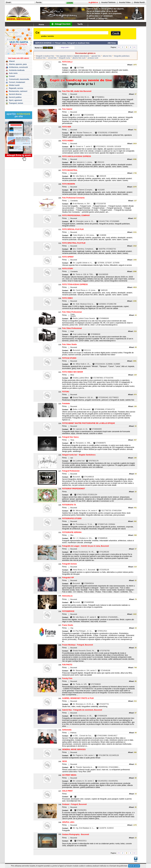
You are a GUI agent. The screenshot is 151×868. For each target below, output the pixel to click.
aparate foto (96, 56)
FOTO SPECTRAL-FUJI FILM (74, 243)
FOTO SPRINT (68, 257)
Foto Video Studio (69, 344)
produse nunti (93, 58)
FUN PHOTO (67, 665)
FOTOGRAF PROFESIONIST (74, 489)
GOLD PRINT (67, 791)
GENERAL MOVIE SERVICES (74, 749)
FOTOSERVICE (68, 611)
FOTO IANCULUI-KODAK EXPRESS (77, 156)
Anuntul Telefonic (108, 2)
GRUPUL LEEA (68, 822)
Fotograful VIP (68, 578)
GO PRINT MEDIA (69, 775)
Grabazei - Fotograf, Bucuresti (74, 804)
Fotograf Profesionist (71, 471)
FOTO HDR (67, 127)
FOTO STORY (68, 269)
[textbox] (74, 33)
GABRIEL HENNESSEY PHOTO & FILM (78, 698)
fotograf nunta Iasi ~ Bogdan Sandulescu (79, 455)
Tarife (80, 24)
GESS (64, 761)
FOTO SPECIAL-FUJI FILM (73, 229)
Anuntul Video (125, 2)
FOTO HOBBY (68, 141)
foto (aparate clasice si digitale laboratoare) (73, 56)
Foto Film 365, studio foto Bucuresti (77, 91)
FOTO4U (66, 392)
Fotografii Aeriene (69, 564)
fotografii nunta (64, 58)
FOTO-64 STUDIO (69, 358)
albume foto (107, 56)
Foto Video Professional (72, 312)
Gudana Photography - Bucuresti (76, 834)
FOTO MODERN (69, 184)
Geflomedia (67, 730)
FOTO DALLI (67, 62)
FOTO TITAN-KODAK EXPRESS (75, 284)
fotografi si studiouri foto (45, 56)
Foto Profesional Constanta (73, 198)
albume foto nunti (79, 58)
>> (134, 47)
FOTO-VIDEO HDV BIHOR (72, 372)
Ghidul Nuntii (139, 2)
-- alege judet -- (65, 47)
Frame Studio (68, 625)
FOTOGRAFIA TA (69, 505)
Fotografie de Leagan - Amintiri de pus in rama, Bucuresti (85, 546)
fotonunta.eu (67, 596)
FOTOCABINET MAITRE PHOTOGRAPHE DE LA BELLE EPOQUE (88, 423)
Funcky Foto (67, 678)
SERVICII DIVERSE (43, 43)
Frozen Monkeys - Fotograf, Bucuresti (77, 645)
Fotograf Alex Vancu (70, 437)
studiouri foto (41, 58)
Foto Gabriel (67, 109)
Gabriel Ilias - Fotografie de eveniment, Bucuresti (82, 710)
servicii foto (52, 58)
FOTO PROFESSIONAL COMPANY (76, 215)
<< (119, 47)
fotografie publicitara (122, 56)
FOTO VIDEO (67, 298)
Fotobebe (66, 404)
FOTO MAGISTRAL (70, 170)
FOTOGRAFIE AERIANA (72, 532)
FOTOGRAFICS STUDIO (72, 518)
